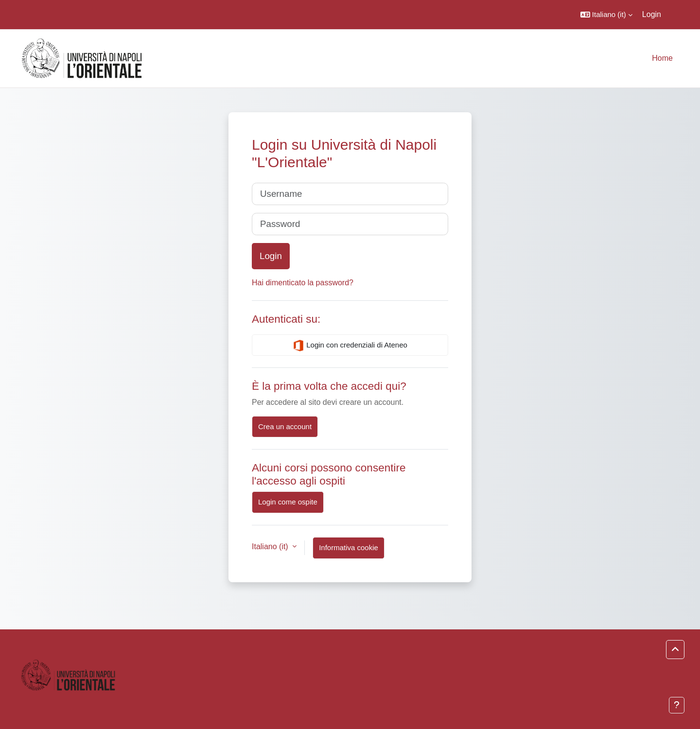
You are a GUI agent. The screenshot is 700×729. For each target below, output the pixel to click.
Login (652, 14)
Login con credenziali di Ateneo (350, 346)
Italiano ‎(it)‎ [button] (271, 547)
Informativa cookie (349, 547)
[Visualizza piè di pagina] (677, 705)
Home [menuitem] (662, 58)
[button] (606, 15)
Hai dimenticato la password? (303, 283)
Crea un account (285, 426)
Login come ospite (288, 502)
